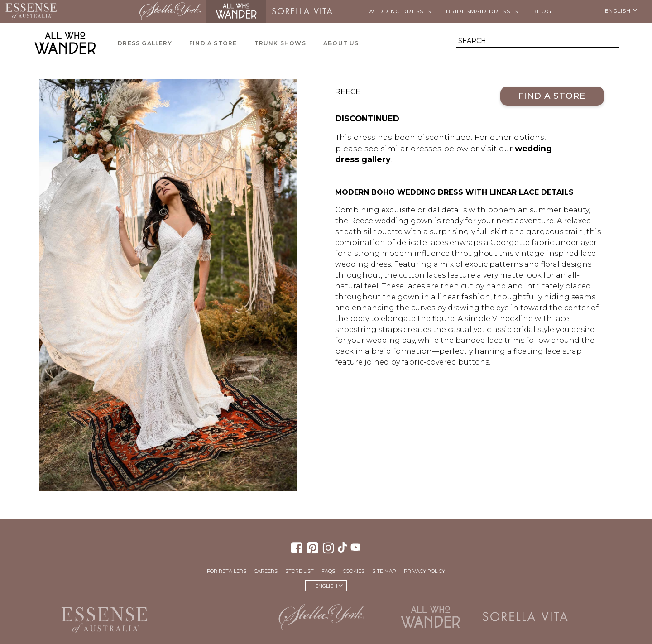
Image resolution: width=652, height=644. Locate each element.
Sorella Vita (302, 11)
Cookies (354, 571)
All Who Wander (236, 11)
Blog (542, 11)
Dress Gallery (145, 43)
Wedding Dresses (400, 11)
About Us (341, 43)
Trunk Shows (280, 43)
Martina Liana (98, 11)
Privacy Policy (424, 571)
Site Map (384, 571)
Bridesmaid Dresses (482, 11)
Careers (266, 571)
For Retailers (227, 571)
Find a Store (213, 43)
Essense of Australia (31, 11)
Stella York (170, 11)
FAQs (328, 571)
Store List (300, 571)
